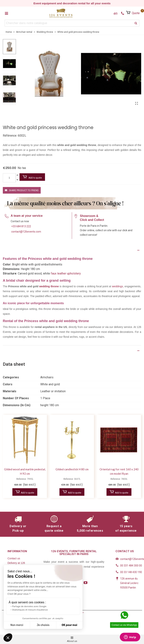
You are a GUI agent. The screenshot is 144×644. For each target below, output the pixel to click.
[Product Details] (72, 351)
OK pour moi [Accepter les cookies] (69, 625)
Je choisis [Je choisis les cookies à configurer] (43, 625)
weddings (117, 286)
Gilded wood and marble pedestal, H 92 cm (25, 471)
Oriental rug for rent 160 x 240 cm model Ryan (119, 471)
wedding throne (49, 286)
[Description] (72, 250)
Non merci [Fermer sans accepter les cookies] (17, 625)
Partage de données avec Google (29, 606)
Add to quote (32, 177)
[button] (8, 638)
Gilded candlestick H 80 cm (72, 469)
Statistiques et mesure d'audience (30, 610)
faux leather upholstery (66, 273)
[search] (136, 23)
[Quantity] (9, 178)
